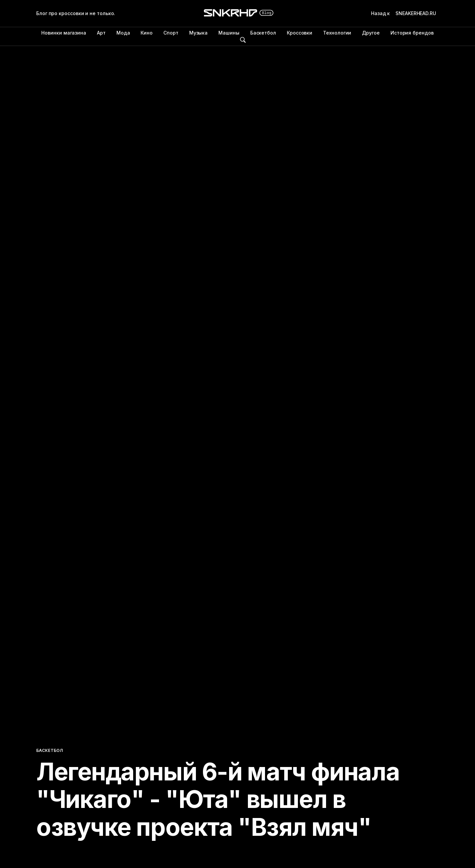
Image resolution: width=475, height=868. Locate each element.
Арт (101, 33)
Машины (229, 33)
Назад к (405, 13)
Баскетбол (263, 33)
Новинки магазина (64, 33)
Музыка (199, 33)
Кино (147, 33)
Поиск (243, 40)
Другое (371, 33)
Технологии (337, 33)
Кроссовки (300, 33)
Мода (123, 33)
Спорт (171, 33)
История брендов (412, 33)
